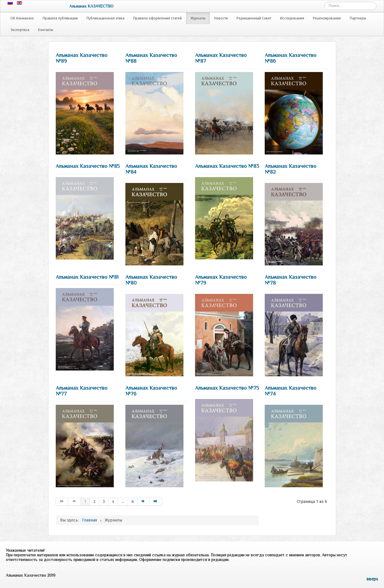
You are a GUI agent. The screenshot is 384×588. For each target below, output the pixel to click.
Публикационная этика (106, 18)
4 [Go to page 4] (113, 502)
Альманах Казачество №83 (227, 166)
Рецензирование (327, 18)
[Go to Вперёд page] (144, 502)
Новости (221, 18)
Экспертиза (20, 30)
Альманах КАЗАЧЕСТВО (91, 6)
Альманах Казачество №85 (88, 166)
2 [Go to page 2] (94, 502)
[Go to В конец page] (156, 502)
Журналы (198, 18)
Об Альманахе (22, 18)
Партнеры (358, 18)
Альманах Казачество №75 (227, 388)
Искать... (324, 2)
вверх (372, 579)
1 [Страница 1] (85, 502)
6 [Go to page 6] (133, 502)
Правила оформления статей (157, 18)
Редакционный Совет (254, 18)
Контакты (46, 30)
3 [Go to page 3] (104, 502)
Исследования (292, 18)
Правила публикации (60, 18)
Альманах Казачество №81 (87, 277)
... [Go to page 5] (123, 502)
